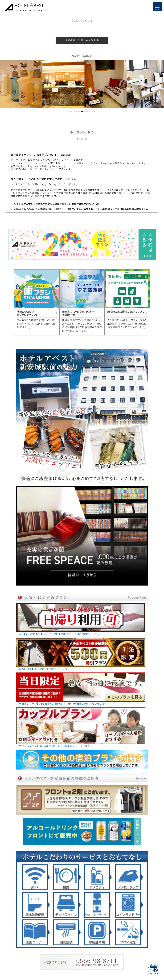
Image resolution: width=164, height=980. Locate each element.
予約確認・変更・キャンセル (82, 40)
